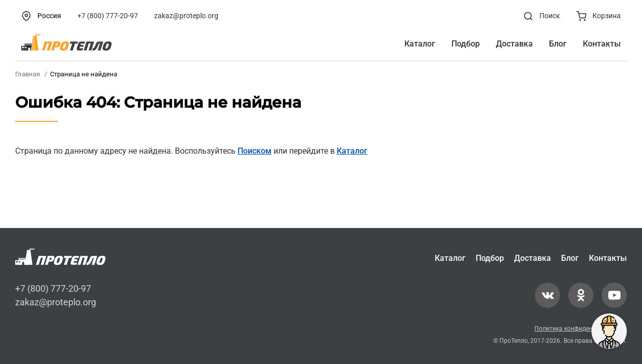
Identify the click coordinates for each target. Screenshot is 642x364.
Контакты (608, 258)
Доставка (533, 258)
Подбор (490, 258)
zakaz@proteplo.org (56, 302)
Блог (570, 258)
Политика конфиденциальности (581, 329)
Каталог (352, 151)
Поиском (255, 151)
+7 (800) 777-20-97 (53, 288)
